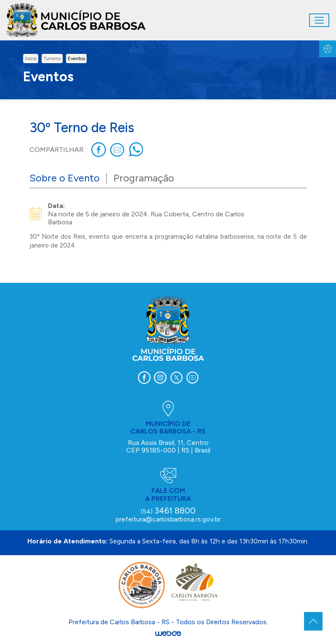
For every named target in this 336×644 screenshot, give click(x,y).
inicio (31, 59)
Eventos (76, 59)
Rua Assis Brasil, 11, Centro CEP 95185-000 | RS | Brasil (168, 446)
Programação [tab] (144, 178)
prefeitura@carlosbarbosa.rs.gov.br (168, 519)
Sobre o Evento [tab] (65, 178)
